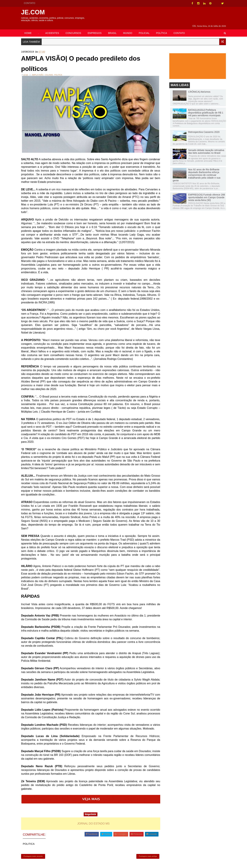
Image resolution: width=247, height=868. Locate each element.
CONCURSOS (75, 29)
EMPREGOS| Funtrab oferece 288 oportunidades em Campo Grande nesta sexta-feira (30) (205, 193)
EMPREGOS (97, 29)
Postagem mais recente (35, 854)
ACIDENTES (54, 29)
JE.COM (35, 12)
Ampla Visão (40, 72)
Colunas (51, 72)
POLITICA (60, 72)
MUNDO (130, 29)
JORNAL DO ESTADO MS (94, 820)
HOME (30, 29)
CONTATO (32, 3)
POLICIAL (146, 29)
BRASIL (114, 29)
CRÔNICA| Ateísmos (197, 88)
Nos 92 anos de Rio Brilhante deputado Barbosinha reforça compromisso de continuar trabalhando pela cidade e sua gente (195, 171)
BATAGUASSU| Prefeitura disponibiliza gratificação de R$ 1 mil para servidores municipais (204, 109)
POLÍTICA (164, 29)
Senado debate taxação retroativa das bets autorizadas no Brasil (204, 148)
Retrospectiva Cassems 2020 (202, 128)
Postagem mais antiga (147, 854)
